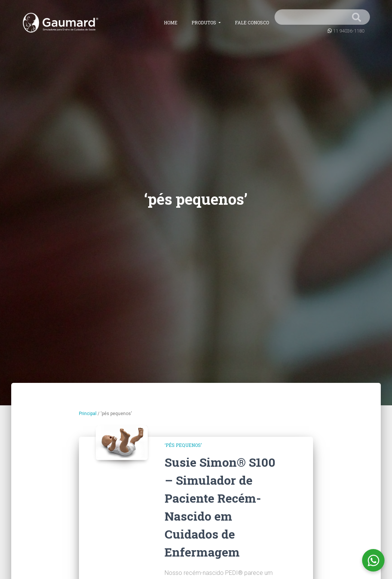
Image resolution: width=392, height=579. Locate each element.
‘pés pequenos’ (183, 445)
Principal (88, 414)
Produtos (204, 22)
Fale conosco (252, 22)
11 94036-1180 (349, 31)
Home (171, 22)
